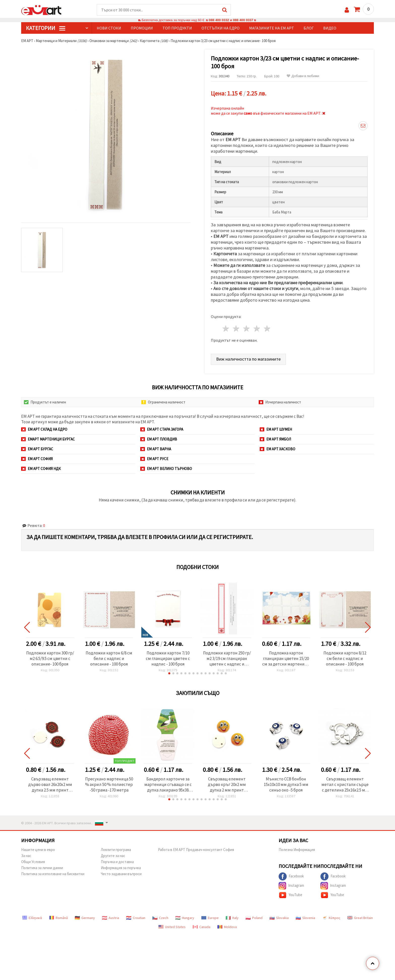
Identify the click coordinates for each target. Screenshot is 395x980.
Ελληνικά (32, 918)
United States (172, 927)
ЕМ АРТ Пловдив (159, 439)
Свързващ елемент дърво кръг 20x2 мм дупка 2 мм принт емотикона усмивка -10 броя (227, 784)
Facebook (291, 876)
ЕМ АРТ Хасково (277, 449)
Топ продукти (177, 28)
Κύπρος (331, 918)
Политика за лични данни (42, 868)
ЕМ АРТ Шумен (276, 429)
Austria (111, 918)
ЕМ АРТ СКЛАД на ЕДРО (44, 429)
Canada (202, 927)
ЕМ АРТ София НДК (41, 469)
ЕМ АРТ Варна (156, 449)
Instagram (291, 886)
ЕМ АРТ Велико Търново (166, 469)
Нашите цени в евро (38, 850)
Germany (85, 918)
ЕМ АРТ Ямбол (275, 439)
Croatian (136, 918)
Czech (160, 918)
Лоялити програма (116, 850)
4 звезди (257, 328)
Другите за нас (113, 856)
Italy (232, 918)
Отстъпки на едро (221, 28)
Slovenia (305, 918)
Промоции (142, 28)
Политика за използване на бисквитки (53, 874)
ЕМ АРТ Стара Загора (162, 429)
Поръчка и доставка (117, 862)
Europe (210, 918)
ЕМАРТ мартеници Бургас (48, 439)
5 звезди (267, 328)
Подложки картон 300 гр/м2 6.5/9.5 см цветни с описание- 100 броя (50, 658)
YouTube (290, 895)
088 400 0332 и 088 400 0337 (231, 20)
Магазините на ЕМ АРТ (272, 28)
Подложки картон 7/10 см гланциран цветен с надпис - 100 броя (168, 658)
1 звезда (226, 328)
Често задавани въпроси (121, 874)
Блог (309, 28)
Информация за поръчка (121, 868)
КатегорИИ (46, 28)
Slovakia (279, 918)
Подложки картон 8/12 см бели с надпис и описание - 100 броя (345, 658)
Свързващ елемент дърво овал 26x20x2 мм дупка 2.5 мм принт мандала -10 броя (50, 784)
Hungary (185, 918)
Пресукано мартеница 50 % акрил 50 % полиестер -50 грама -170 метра (109, 784)
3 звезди (247, 328)
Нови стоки (109, 28)
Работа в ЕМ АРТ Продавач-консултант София (196, 850)
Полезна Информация (297, 850)
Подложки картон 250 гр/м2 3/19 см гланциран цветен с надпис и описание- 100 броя (227, 658)
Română (58, 918)
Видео (330, 28)
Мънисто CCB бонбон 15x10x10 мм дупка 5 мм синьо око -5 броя (286, 784)
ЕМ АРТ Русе (154, 459)
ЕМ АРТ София (37, 459)
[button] (169, 673)
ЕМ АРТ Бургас (37, 449)
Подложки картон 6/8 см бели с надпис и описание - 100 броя (109, 658)
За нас (26, 856)
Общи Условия (33, 862)
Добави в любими (303, 76)
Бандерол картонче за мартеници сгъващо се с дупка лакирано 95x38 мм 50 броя (168, 784)
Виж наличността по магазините (248, 359)
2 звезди (236, 328)
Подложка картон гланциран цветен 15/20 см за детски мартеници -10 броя (286, 658)
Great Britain (360, 918)
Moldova (227, 927)
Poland (254, 918)
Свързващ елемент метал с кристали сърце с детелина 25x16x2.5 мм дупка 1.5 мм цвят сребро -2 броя (345, 784)
